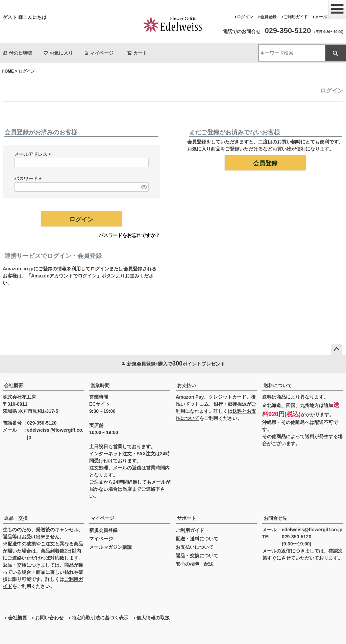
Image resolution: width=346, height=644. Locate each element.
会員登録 (268, 17)
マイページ (99, 53)
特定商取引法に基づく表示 (100, 618)
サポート (187, 518)
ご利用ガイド (296, 17)
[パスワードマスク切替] (144, 187)
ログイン (245, 17)
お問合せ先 (275, 518)
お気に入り (58, 53)
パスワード (29, 179)
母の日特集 (18, 53)
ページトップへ (337, 349)
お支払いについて (195, 547)
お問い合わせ (49, 618)
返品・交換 (16, 518)
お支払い (187, 385)
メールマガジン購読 (110, 547)
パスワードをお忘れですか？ (129, 235)
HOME (8, 71)
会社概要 (14, 385)
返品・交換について (197, 556)
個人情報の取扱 (153, 618)
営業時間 (100, 385)
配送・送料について (197, 539)
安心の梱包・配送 (195, 564)
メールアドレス (34, 154)
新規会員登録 (103, 530)
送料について (278, 385)
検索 (336, 53)
